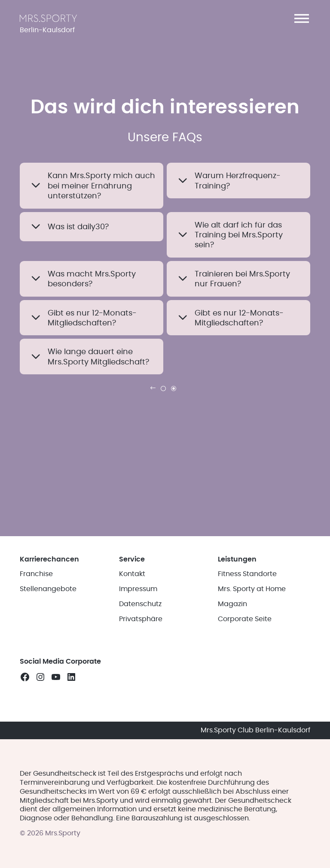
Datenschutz (140, 604)
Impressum (138, 589)
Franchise (36, 574)
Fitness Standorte (247, 574)
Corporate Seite (245, 619)
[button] (302, 18)
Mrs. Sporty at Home (252, 589)
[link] (153, 388)
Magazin (232, 604)
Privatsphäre (141, 619)
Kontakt (132, 574)
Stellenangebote (48, 589)
